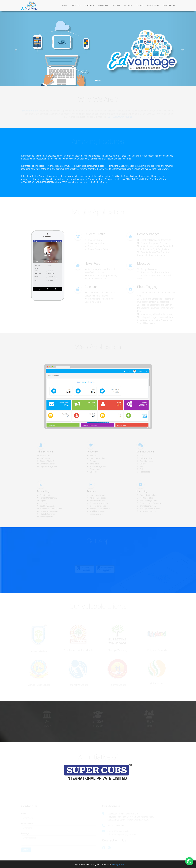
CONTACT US (153, 8)
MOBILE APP (103, 8)
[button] (15, 48)
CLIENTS (140, 8)
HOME (65, 8)
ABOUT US (76, 8)
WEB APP (116, 8)
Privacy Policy (118, 865)
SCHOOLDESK (169, 8)
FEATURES (89, 8)
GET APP (128, 8)
